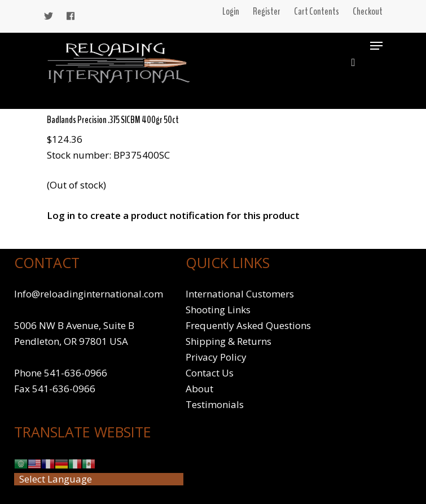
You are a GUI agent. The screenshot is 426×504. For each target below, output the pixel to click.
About (199, 389)
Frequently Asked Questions (248, 325)
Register (267, 11)
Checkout (368, 11)
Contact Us (210, 373)
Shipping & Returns (229, 341)
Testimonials (215, 404)
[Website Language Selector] (99, 479)
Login (231, 11)
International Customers (240, 294)
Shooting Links (218, 310)
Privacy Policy (216, 357)
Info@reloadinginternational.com (89, 294)
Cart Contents (317, 11)
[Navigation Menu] (376, 46)
